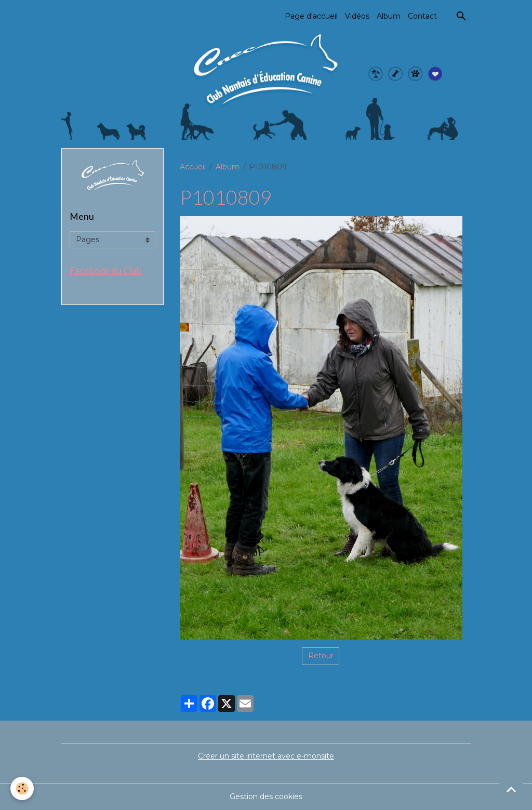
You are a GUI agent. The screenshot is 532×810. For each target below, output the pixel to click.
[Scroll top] (511, 789)
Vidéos (357, 16)
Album (389, 16)
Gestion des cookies (266, 796)
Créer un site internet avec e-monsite (266, 756)
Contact (422, 16)
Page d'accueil (311, 16)
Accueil (193, 167)
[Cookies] (22, 788)
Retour (321, 656)
